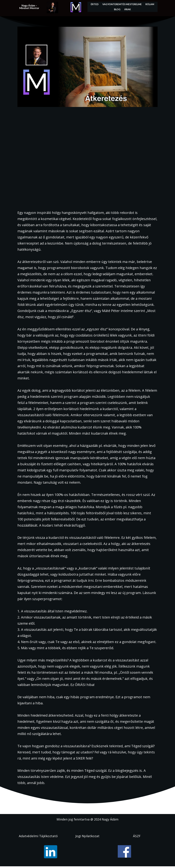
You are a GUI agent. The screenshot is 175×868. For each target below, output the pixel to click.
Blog (117, 9)
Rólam (150, 4)
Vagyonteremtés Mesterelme (122, 4)
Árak (128, 9)
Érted (95, 4)
